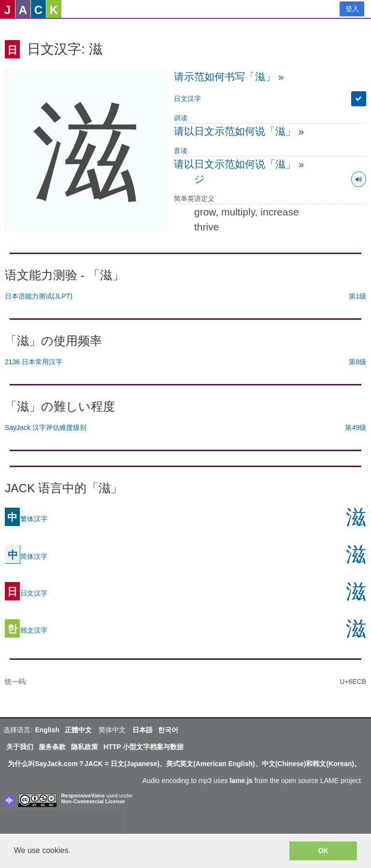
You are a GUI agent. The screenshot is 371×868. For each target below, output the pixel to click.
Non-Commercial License (93, 801)
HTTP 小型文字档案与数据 (143, 747)
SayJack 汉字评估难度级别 (46, 427)
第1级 (357, 296)
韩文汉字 (26, 630)
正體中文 (78, 730)
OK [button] (323, 851)
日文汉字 (187, 99)
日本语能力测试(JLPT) (39, 296)
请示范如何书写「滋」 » (229, 77)
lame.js (241, 781)
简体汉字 (26, 556)
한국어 (168, 730)
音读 (181, 151)
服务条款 (52, 747)
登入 (352, 9)
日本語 (143, 730)
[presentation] (62, 823)
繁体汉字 (26, 518)
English (47, 730)
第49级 (356, 427)
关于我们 (20, 747)
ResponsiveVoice (83, 796)
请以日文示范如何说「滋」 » (239, 131)
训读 (181, 118)
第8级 (357, 362)
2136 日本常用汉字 (34, 362)
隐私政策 (85, 747)
